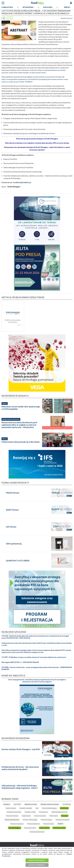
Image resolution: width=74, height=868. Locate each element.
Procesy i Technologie (30, 820)
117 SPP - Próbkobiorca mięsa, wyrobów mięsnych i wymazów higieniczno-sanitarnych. (34, 657)
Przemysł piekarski (33, 824)
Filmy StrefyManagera (49, 808)
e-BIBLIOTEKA (7, 7)
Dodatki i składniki (26, 808)
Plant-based (54, 816)
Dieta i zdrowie (11, 808)
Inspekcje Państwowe (14, 812)
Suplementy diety (30, 828)
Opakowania (26, 816)
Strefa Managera (15, 828)
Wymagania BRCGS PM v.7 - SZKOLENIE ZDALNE (20, 662)
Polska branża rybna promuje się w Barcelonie (21, 442)
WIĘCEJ (67, 7)
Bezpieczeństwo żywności (50, 804)
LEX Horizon (11, 527)
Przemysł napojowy (17, 824)
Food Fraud (64, 808)
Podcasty (65, 816)
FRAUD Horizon (13, 493)
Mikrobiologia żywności (59, 812)
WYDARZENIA (28, 7)
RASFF (61, 824)
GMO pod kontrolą (14, 544)
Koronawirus (44, 812)
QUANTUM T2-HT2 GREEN (18, 561)
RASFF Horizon (12, 510)
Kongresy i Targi (30, 812)
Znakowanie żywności (37, 832)
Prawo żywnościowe (12, 820)
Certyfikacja (67, 804)
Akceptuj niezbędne (36, 865)
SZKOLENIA (48, 7)
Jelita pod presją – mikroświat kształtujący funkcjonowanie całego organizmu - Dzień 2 (20, 787)
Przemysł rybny (49, 824)
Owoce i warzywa (40, 816)
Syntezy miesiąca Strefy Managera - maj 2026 (21, 749)
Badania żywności (31, 804)
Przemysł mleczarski (63, 820)
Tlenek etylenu (44, 828)
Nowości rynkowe (12, 816)
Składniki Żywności (67, 18)
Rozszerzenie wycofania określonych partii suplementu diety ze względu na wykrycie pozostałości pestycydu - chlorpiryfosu (19, 425)
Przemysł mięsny (46, 820)
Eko (37, 808)
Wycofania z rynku (59, 828)
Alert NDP (17, 804)
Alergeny (7, 804)
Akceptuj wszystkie (36, 860)
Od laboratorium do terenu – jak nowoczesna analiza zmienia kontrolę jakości (20, 768)
